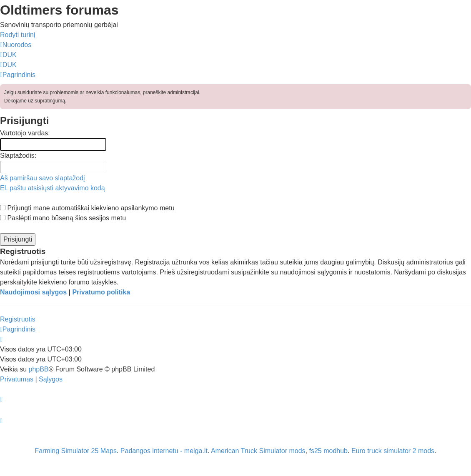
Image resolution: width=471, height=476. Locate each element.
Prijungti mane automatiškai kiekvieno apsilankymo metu (87, 208)
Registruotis (18, 319)
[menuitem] (8, 55)
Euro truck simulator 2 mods (393, 451)
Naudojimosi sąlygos (33, 292)
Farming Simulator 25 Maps (76, 451)
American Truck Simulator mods (258, 451)
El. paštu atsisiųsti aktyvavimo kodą (53, 188)
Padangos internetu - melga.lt (164, 451)
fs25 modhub (329, 451)
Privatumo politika (101, 292)
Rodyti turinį (18, 35)
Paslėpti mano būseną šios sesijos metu (63, 218)
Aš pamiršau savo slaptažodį (43, 178)
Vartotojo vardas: (25, 133)
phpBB (38, 369)
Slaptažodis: (18, 156)
